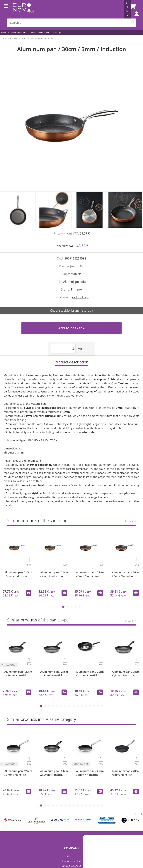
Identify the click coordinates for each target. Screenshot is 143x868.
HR (127, 7)
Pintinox (77, 289)
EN (127, 11)
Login (135, 18)
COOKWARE (11, 39)
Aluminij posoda (74, 282)
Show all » (130, 521)
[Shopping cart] (132, 6)
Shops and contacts (20, 32)
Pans (24, 39)
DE (127, 15)
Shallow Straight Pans (42, 39)
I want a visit (44, 32)
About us (5, 32)
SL (127, 3)
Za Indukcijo (80, 297)
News (33, 32)
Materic (76, 274)
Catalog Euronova (71, 866)
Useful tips (57, 32)
